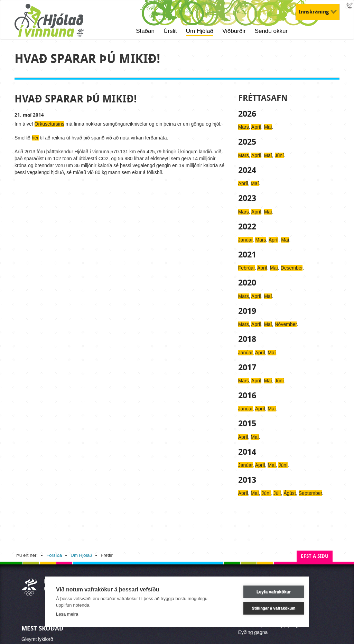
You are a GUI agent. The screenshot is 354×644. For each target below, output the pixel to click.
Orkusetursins (49, 124)
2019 (247, 311)
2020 (247, 283)
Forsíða (54, 555)
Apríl (256, 127)
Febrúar (246, 268)
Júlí (277, 493)
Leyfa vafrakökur (265, 592)
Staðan (145, 31)
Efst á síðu (315, 556)
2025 (247, 142)
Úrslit (170, 31)
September (310, 493)
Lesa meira (67, 614)
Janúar (245, 240)
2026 (247, 114)
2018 (247, 339)
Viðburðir (234, 31)
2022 (247, 227)
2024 (247, 170)
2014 (247, 452)
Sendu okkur (271, 31)
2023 (247, 198)
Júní (279, 155)
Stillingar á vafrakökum (265, 608)
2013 (247, 480)
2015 (247, 424)
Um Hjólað (200, 31)
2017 (247, 368)
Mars (244, 127)
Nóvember (286, 324)
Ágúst (290, 493)
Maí (268, 127)
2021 (247, 255)
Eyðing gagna (253, 632)
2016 (247, 396)
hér (35, 138)
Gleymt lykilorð (37, 639)
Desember (292, 268)
